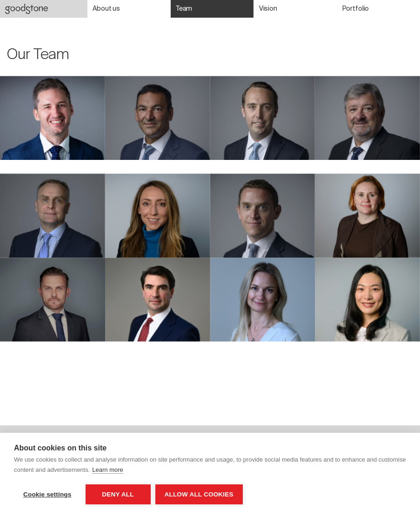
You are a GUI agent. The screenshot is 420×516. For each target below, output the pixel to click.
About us (106, 8)
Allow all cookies (199, 494)
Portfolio (356, 8)
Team (184, 8)
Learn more (107, 470)
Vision (268, 8)
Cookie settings (47, 494)
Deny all (118, 494)
